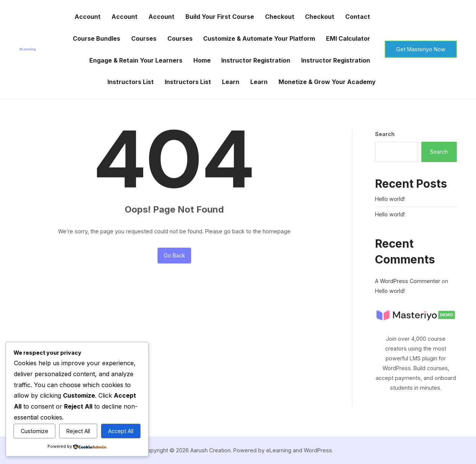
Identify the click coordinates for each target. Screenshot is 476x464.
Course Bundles (96, 38)
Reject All (78, 431)
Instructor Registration (256, 60)
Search (385, 134)
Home (202, 60)
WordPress (318, 450)
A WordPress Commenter (408, 281)
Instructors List (131, 82)
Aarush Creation (210, 450)
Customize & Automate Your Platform (259, 38)
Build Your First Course (220, 17)
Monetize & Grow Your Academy (327, 82)
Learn (231, 82)
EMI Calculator (348, 38)
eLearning (279, 450)
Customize (34, 431)
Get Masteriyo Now (421, 49)
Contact (358, 17)
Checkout (280, 17)
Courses (144, 38)
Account (88, 17)
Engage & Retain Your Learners (136, 60)
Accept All (121, 431)
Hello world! (390, 199)
